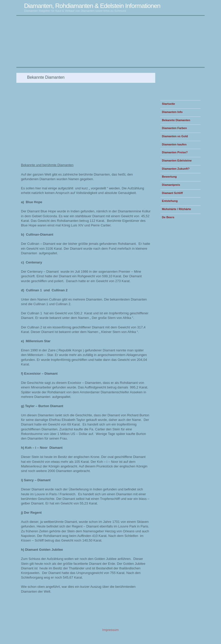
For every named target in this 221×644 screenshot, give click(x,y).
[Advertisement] (77, 70)
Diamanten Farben (174, 128)
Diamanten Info (172, 112)
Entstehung (170, 201)
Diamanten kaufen (174, 144)
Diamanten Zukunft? (176, 169)
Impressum (110, 630)
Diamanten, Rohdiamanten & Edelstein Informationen (92, 6)
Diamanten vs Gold (175, 136)
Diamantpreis (171, 185)
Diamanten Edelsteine (177, 160)
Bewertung (169, 177)
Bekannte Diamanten (176, 120)
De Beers (168, 217)
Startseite (168, 104)
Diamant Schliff (172, 193)
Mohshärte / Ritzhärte (176, 209)
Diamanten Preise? (175, 152)
